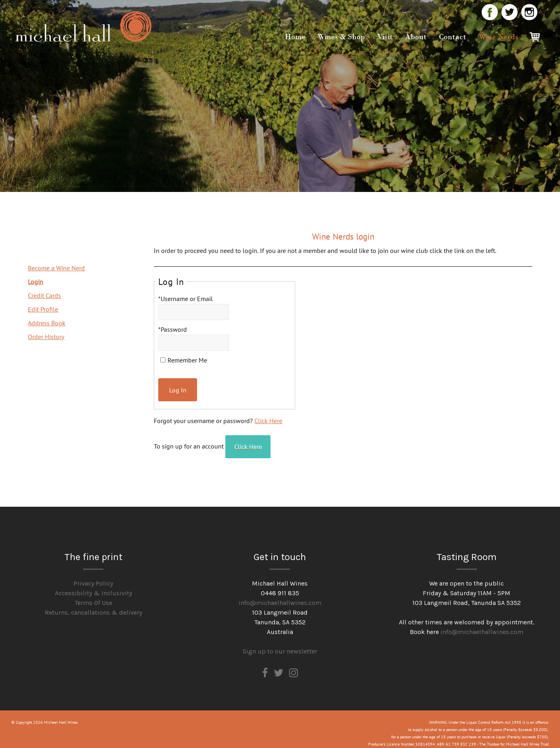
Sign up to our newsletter (280, 644)
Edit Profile (43, 309)
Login (36, 282)
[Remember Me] (163, 360)
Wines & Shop (341, 37)
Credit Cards (44, 295)
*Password (173, 329)
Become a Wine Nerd (56, 268)
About (416, 37)
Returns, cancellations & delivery (93, 605)
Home (295, 37)
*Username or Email (186, 299)
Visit (385, 37)
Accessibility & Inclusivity (93, 586)
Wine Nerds (498, 37)
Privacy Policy (93, 576)
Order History (46, 337)
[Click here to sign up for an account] (253, 441)
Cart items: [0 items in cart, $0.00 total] (537, 39)
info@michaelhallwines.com (280, 595)
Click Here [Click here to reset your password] (268, 417)
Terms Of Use (93, 595)
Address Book (47, 323)
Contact (453, 37)
